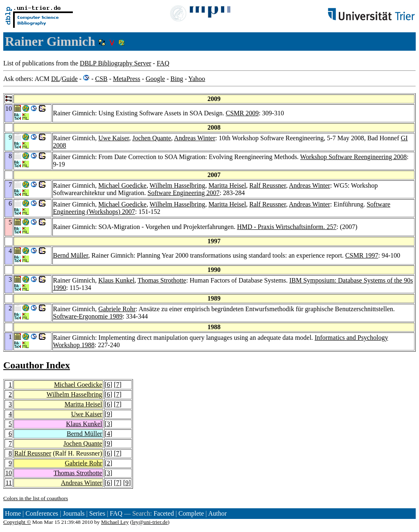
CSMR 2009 (242, 113)
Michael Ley (115, 522)
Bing (177, 79)
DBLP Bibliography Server (116, 63)
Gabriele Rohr (117, 309)
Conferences (42, 513)
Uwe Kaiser (114, 138)
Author (217, 513)
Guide (70, 79)
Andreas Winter (195, 138)
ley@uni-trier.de (150, 522)
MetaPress (127, 79)
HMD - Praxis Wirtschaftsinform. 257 (287, 227)
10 (9, 473)
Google (155, 79)
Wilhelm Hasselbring (178, 185)
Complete (191, 513)
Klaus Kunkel (116, 280)
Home (13, 513)
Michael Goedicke (122, 185)
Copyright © (17, 522)
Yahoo (197, 79)
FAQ (163, 63)
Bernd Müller (71, 255)
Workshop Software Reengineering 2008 (354, 157)
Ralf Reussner (268, 185)
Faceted (164, 513)
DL (55, 79)
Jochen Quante (152, 138)
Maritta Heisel (227, 185)
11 (9, 483)
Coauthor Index (37, 365)
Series (97, 513)
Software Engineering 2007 (184, 193)
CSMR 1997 (362, 255)
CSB (101, 79)
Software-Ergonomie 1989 (88, 316)
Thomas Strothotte (162, 280)
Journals (73, 513)
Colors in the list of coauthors (36, 498)
